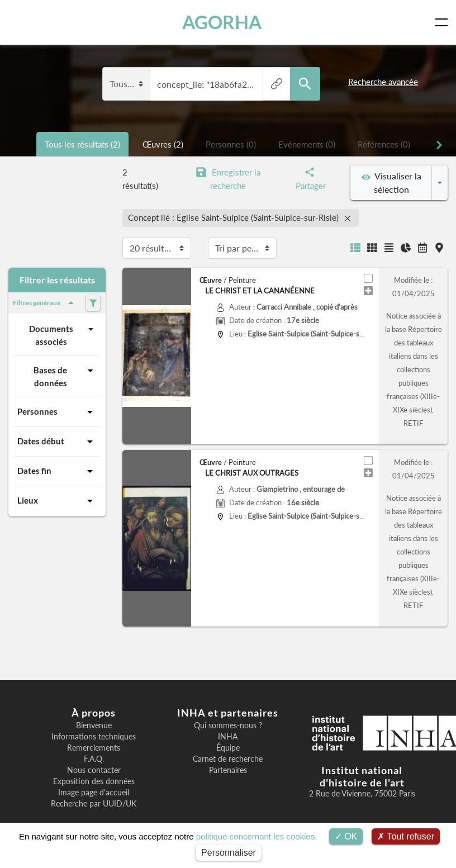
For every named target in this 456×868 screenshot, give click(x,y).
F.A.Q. (94, 759)
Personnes (57, 412)
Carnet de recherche (228, 759)
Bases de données (65, 376)
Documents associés (63, 335)
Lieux (57, 501)
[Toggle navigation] (444, 22)
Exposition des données (94, 781)
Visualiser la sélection (391, 182)
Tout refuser (406, 836)
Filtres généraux (45, 303)
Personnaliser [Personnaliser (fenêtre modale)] (229, 853)
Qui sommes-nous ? (228, 725)
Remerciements (94, 748)
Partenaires (228, 770)
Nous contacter (94, 770)
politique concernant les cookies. (257, 836)
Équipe (228, 748)
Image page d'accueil (94, 793)
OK (346, 836)
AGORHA (222, 22)
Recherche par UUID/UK (94, 804)
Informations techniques (94, 737)
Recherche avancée (383, 82)
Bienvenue (94, 725)
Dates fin (57, 471)
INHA (228, 737)
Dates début (57, 442)
